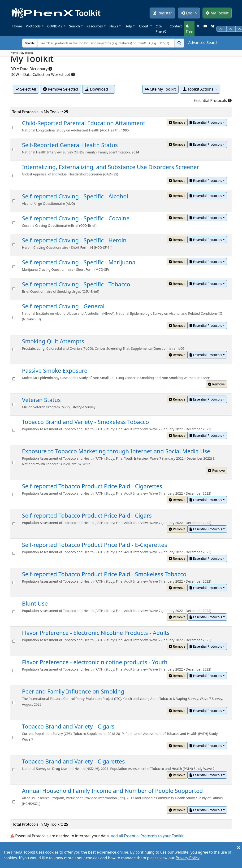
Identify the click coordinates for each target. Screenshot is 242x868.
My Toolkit (217, 13)
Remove (177, 122)
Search (75, 26)
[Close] (239, 847)
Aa (231, 28)
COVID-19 (55, 26)
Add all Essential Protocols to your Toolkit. (148, 836)
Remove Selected (60, 89)
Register (162, 13)
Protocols (33, 26)
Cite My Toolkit (160, 89)
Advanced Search (203, 43)
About (144, 26)
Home (17, 26)
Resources (95, 26)
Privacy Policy (187, 858)
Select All (26, 89)
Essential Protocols (206, 122)
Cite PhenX (161, 29)
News (114, 26)
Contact (176, 26)
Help (128, 26)
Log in (189, 13)
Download (97, 89)
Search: (30, 43)
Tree (189, 29)
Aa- (222, 28)
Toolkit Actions (198, 89)
